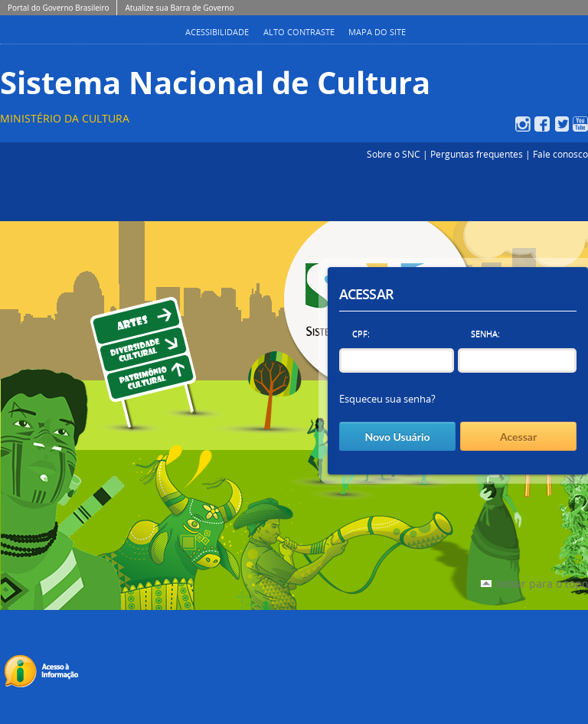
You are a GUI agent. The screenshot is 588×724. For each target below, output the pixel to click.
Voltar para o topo (542, 584)
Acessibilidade (217, 32)
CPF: (361, 333)
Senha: (485, 333)
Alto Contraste (299, 32)
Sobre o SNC (394, 154)
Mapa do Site (377, 32)
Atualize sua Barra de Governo (179, 8)
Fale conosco (560, 154)
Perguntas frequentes (477, 154)
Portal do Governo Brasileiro (58, 8)
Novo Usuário (397, 437)
